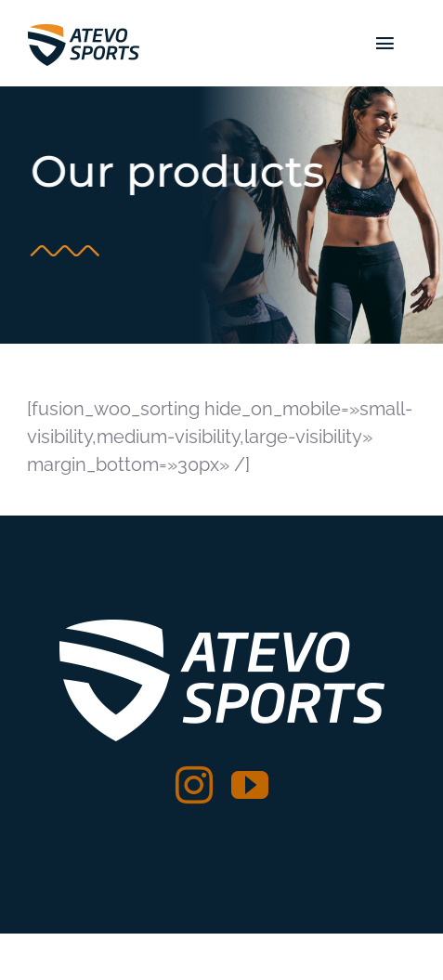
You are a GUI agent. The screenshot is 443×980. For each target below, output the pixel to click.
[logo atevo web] (84, 28)
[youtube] (250, 785)
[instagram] (194, 785)
